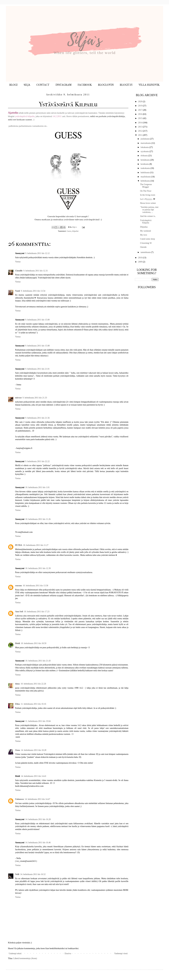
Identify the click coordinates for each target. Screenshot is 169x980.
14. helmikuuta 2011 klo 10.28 (34, 750)
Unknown (19, 799)
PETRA (19, 545)
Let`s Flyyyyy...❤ (148, 199)
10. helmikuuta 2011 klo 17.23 (37, 612)
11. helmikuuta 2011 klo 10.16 (33, 704)
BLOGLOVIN (106, 85)
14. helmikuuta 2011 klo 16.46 (38, 843)
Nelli (17, 874)
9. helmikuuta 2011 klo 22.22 (37, 461)
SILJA (27, 85)
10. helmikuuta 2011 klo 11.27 (36, 545)
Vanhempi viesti (121, 953)
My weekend (146, 231)
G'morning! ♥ (146, 243)
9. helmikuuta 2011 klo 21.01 (37, 369)
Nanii (18, 291)
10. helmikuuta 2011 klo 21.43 (38, 661)
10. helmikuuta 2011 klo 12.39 (38, 568)
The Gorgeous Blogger (146, 186)
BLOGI (13, 85)
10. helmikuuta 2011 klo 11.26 (38, 519)
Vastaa (18, 262)
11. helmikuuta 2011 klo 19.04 (38, 721)
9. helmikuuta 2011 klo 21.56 (37, 418)
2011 (140, 135)
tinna (17, 684)
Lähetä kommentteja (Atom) (25, 958)
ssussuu (18, 586)
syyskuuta (145, 151)
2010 (141, 258)
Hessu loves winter (148, 203)
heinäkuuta (145, 160)
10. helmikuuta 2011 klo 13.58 (35, 586)
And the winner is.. (148, 216)
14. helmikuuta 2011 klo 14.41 (34, 776)
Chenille (19, 271)
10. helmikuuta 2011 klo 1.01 (37, 487)
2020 (141, 102)
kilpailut (75, 231)
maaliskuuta (146, 177)
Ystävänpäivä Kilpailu (146, 222)
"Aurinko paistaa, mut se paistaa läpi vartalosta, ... (149, 210)
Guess (69, 231)
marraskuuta (146, 143)
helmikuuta (146, 181)
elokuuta (144, 156)
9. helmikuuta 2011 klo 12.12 (37, 253)
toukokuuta (146, 168)
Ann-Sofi (19, 612)
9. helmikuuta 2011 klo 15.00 (37, 320)
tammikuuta (146, 252)
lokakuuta (145, 147)
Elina (17, 704)
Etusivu (68, 953)
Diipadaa (144, 227)
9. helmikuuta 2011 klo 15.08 (37, 346)
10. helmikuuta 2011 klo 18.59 (34, 643)
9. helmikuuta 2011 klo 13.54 (33, 291)
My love (144, 235)
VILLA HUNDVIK (149, 85)
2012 (141, 131)
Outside (143, 247)
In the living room (148, 195)
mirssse (18, 398)
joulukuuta (145, 139)
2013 (141, 127)
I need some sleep (148, 239)
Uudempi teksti (15, 953)
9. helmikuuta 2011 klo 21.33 (35, 398)
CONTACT (43, 85)
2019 (141, 106)
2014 (141, 123)
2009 (141, 262)
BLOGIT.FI (126, 85)
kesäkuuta (145, 164)
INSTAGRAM (64, 85)
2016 (141, 114)
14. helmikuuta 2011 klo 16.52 (33, 874)
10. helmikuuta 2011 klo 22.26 (33, 684)
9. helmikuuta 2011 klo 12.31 (36, 271)
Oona (18, 750)
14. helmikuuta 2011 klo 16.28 (38, 819)
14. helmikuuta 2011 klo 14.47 (37, 799)
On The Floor (146, 191)
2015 (141, 118)
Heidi (18, 643)
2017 (141, 110)
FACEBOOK (85, 85)
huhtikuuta (145, 173)
